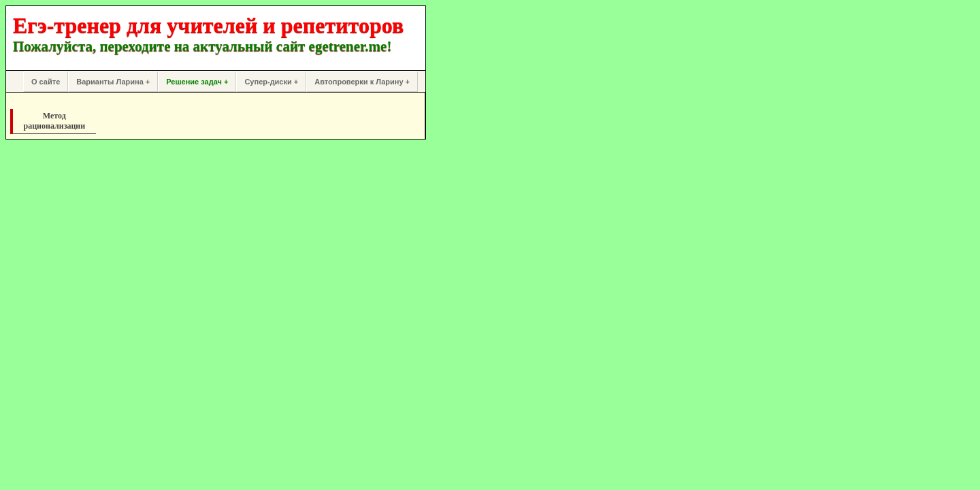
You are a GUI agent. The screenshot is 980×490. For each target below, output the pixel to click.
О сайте (46, 82)
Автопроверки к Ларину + (362, 82)
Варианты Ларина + (113, 82)
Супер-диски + (271, 82)
